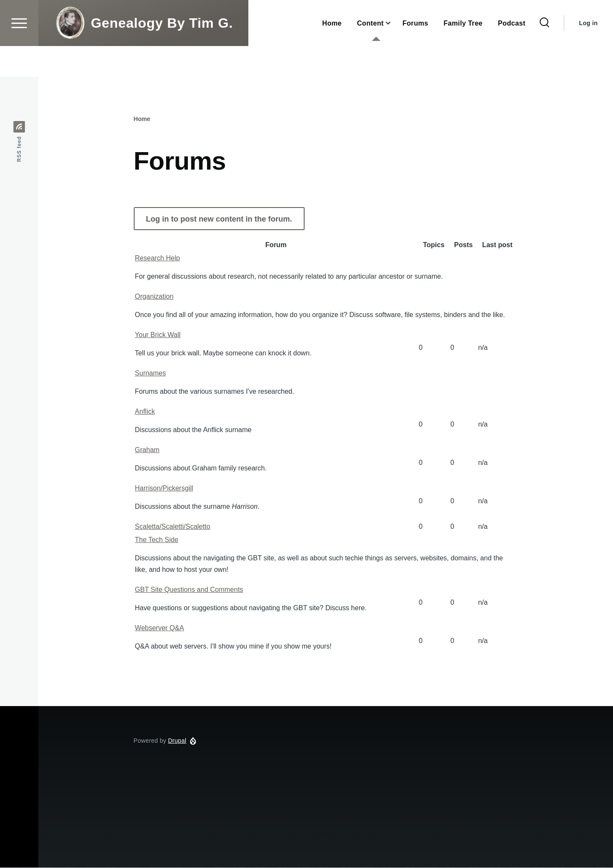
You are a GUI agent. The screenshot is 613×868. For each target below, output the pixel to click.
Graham (147, 450)
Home (142, 119)
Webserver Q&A (160, 628)
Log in (588, 54)
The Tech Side (157, 540)
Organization (154, 297)
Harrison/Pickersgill (164, 489)
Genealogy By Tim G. (162, 54)
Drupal (177, 741)
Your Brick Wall (158, 335)
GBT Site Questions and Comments (189, 590)
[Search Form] (544, 54)
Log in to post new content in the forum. (219, 219)
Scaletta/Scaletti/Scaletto (173, 527)
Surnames (151, 373)
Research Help (158, 258)
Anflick (145, 412)
